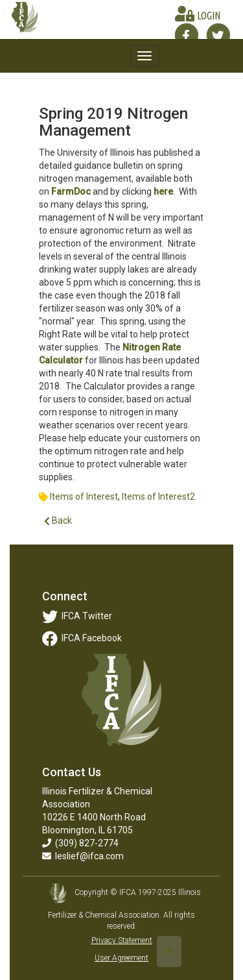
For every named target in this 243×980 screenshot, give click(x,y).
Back (58, 521)
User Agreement (121, 958)
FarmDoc (71, 191)
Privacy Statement (122, 940)
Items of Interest (84, 496)
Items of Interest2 (158, 496)
